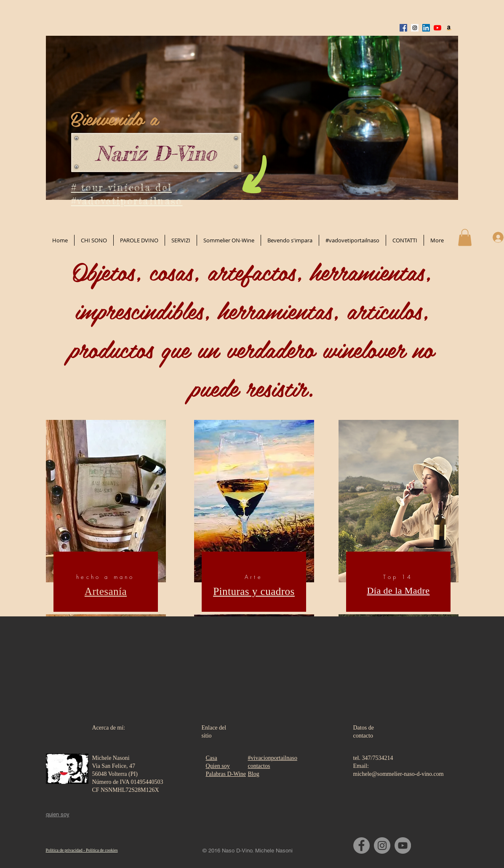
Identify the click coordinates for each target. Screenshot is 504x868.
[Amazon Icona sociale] (449, 28)
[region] (106, 518)
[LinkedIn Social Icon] (426, 28)
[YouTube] (403, 845)
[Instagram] (382, 845)
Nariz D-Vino (156, 153)
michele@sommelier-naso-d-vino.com (399, 774)
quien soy (58, 814)
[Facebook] (361, 845)
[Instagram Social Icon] (415, 28)
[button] (465, 238)
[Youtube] (437, 28)
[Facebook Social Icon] (403, 28)
